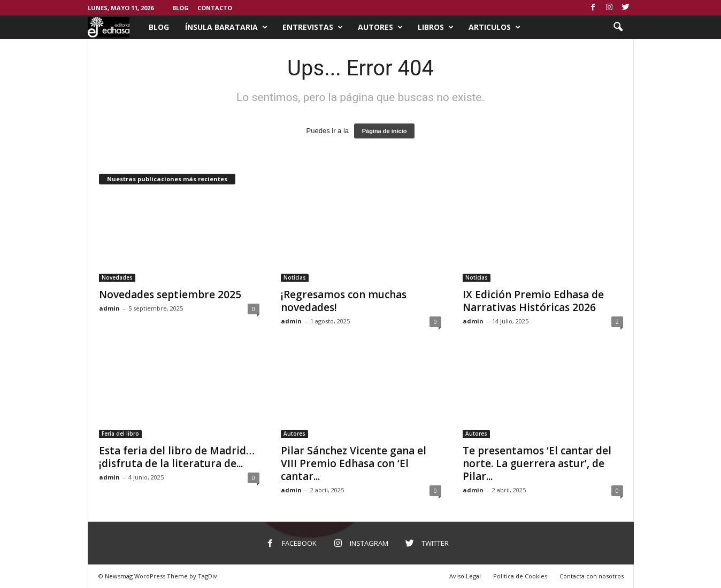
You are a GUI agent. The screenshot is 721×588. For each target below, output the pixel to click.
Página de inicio (385, 131)
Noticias (295, 277)
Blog (181, 8)
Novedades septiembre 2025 (170, 295)
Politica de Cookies (520, 576)
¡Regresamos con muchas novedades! (344, 301)
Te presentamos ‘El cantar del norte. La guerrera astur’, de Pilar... (537, 463)
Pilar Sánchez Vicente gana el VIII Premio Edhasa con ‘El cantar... (354, 463)
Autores (380, 27)
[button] (618, 27)
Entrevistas (313, 27)
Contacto (215, 8)
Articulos (494, 27)
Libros (436, 27)
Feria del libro (120, 434)
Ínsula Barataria (226, 27)
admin (109, 308)
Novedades (117, 277)
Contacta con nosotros (592, 576)
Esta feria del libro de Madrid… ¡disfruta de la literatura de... (177, 457)
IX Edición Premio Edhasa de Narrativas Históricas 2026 (533, 301)
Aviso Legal (465, 576)
